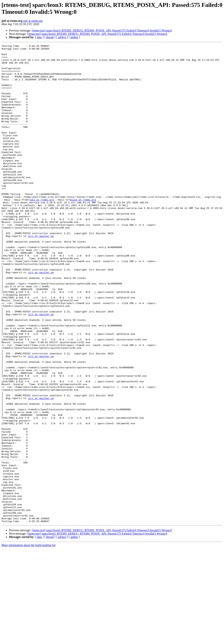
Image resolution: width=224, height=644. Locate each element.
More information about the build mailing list (29, 641)
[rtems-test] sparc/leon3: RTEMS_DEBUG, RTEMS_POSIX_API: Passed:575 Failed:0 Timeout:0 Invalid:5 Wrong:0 (102, 30)
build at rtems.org (83, 231)
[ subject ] (62, 37)
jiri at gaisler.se (41, 275)
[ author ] (74, 37)
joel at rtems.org (33, 21)
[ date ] (39, 37)
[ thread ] (50, 37)
